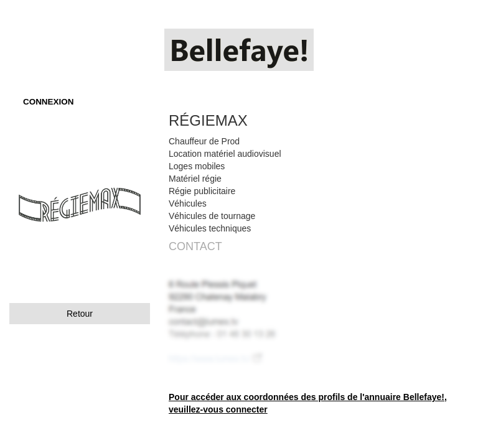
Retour (80, 314)
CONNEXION (48, 102)
